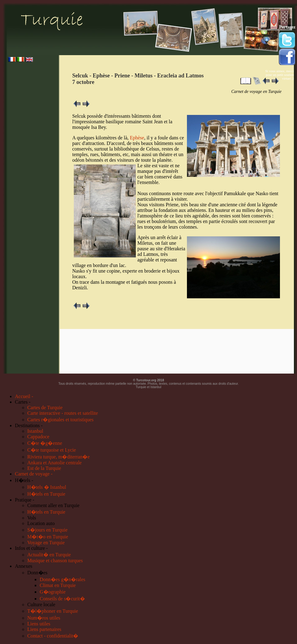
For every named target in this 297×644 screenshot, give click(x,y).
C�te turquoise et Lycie (52, 450)
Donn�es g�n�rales (62, 579)
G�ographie (53, 592)
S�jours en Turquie (47, 530)
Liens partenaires (44, 629)
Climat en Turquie (58, 585)
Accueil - (24, 396)
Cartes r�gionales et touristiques (60, 420)
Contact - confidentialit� (53, 636)
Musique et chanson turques (55, 561)
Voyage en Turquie (46, 543)
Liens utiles (39, 624)
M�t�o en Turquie (48, 537)
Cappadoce (38, 437)
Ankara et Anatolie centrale (54, 463)
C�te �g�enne (45, 443)
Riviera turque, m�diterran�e (58, 457)
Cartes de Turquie (45, 407)
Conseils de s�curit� (62, 599)
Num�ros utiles (44, 618)
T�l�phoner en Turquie (53, 611)
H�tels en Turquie (46, 494)
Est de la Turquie (44, 468)
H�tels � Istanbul (47, 487)
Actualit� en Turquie (49, 555)
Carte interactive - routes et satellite (63, 413)
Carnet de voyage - (34, 474)
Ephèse (137, 138)
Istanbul (35, 431)
